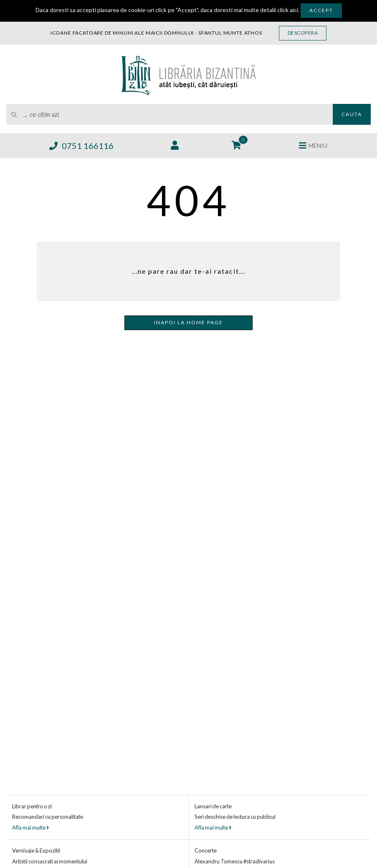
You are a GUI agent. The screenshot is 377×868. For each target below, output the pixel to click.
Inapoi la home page (188, 322)
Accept (321, 10)
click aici (288, 10)
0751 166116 (81, 146)
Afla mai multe (30, 828)
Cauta (352, 114)
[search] (170, 114)
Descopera (303, 33)
